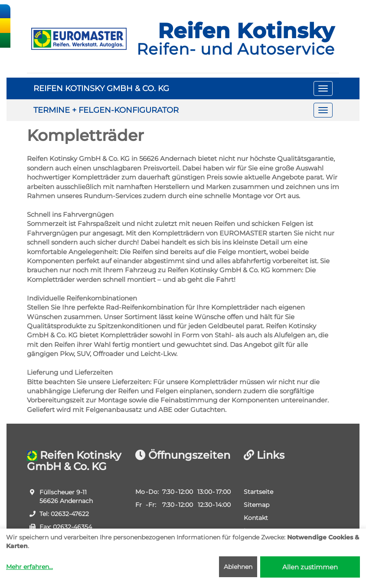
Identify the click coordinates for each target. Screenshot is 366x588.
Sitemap (257, 505)
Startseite (258, 492)
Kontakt (256, 518)
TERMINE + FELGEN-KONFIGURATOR (106, 110)
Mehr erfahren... (29, 567)
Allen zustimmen (310, 567)
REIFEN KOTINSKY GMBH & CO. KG (101, 88)
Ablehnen (238, 567)
